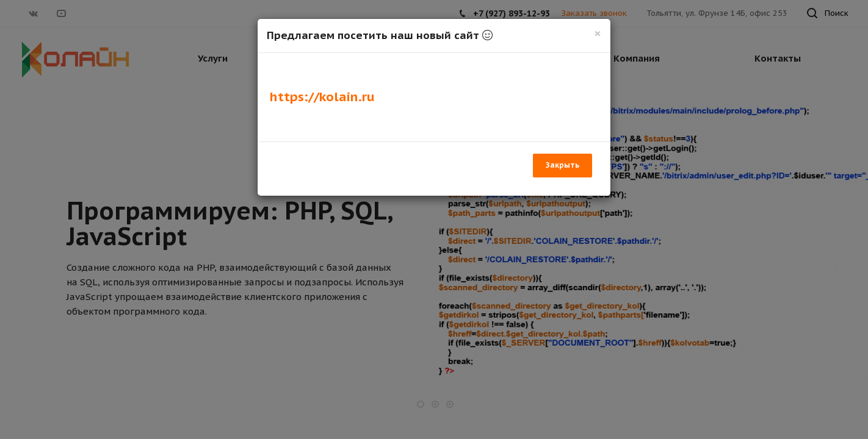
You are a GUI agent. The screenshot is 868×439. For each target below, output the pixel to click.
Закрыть (562, 165)
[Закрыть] (598, 33)
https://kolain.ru (322, 97)
